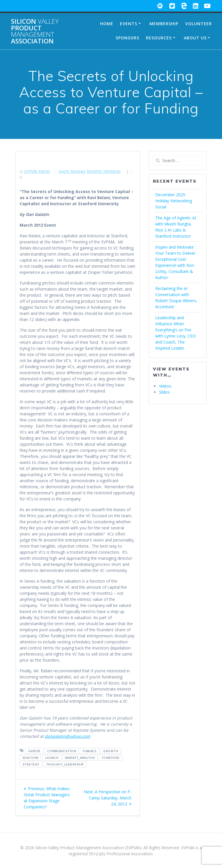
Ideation (30, 757)
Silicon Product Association (35, 31)
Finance (90, 751)
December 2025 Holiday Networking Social (174, 201)
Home (107, 24)
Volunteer (199, 24)
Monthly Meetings (104, 171)
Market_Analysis (80, 757)
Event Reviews (72, 171)
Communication (62, 751)
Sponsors (127, 38)
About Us (195, 38)
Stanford (111, 757)
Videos (165, 386)
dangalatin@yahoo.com (67, 736)
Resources (159, 38)
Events (129, 24)
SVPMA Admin (37, 171)
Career (34, 751)
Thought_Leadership (65, 764)
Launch (52, 757)
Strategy (31, 764)
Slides (164, 392)
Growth (111, 751)
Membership (164, 24)
